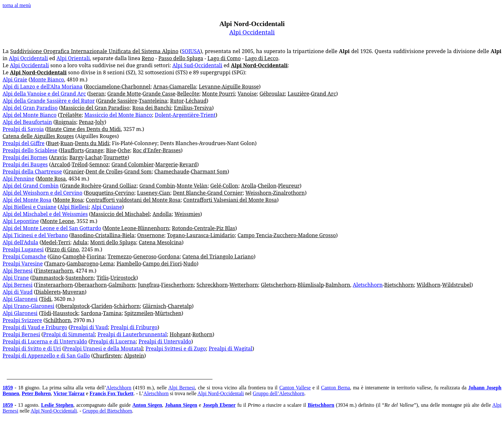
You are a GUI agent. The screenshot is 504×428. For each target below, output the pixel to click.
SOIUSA (191, 51)
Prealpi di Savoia (23, 129)
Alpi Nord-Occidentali (221, 393)
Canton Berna (336, 388)
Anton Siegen (147, 405)
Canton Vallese (295, 388)
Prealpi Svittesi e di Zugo (176, 349)
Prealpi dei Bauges (25, 164)
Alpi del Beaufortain (27, 122)
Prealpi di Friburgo (134, 327)
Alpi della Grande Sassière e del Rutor (49, 101)
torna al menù (17, 5)
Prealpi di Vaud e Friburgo (35, 327)
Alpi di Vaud (18, 292)
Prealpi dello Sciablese (30, 150)
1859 (8, 388)
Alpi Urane (16, 278)
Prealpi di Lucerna (113, 341)
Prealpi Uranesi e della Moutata (103, 349)
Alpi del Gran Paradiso (30, 108)
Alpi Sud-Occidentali (197, 65)
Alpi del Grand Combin (31, 186)
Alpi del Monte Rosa (27, 200)
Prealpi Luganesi (23, 249)
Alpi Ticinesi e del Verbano (35, 235)
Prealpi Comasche (24, 256)
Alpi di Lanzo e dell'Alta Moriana (43, 87)
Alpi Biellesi (74, 207)
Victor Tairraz (69, 393)
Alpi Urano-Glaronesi (28, 306)
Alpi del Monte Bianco (30, 115)
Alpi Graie (15, 79)
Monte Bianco (47, 79)
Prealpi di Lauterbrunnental (132, 334)
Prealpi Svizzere (22, 320)
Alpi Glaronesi (20, 299)
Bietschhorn (321, 405)
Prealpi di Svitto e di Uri (32, 349)
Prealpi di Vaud (89, 327)
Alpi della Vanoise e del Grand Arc (44, 94)
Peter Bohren (36, 393)
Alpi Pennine (18, 179)
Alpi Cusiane (107, 207)
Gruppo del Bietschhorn (107, 411)
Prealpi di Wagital (230, 349)
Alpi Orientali (73, 58)
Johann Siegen (181, 405)
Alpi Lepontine (21, 221)
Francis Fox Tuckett (112, 393)
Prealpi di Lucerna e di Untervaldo (45, 341)
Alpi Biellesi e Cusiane (29, 207)
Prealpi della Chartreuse (32, 172)
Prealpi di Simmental (69, 334)
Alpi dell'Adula (20, 242)
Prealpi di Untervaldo (165, 341)
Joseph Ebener (219, 405)
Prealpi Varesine (23, 264)
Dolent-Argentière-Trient (185, 115)
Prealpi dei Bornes (25, 157)
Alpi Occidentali (252, 32)
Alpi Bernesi (18, 271)
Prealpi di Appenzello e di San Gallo (46, 356)
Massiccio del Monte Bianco (118, 115)
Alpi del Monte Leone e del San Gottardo (52, 228)
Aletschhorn (368, 285)
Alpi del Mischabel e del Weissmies (45, 214)
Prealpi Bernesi (21, 334)
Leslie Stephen (57, 405)
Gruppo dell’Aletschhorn (278, 393)
